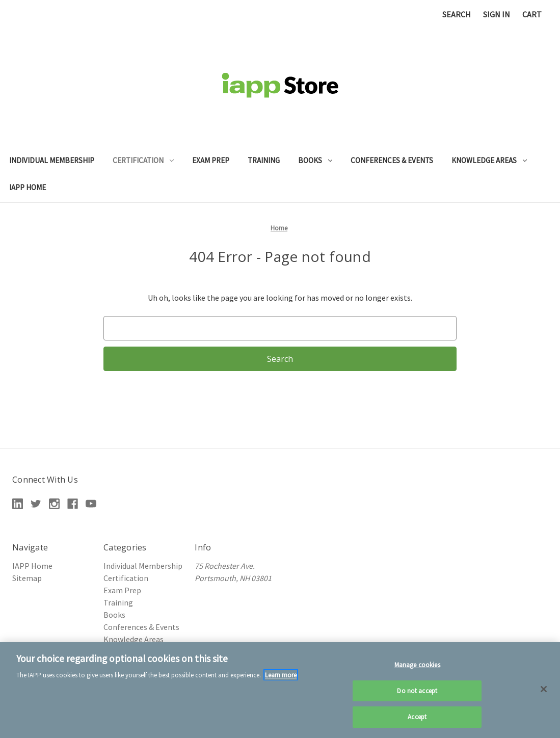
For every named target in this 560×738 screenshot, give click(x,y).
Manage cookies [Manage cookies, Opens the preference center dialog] (417, 665)
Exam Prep (211, 160)
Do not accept (417, 691)
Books (315, 160)
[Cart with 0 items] (532, 14)
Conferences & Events (392, 160)
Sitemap (27, 578)
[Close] (544, 689)
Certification (143, 160)
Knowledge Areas (489, 160)
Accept (417, 717)
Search (457, 14)
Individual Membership (52, 160)
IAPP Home (28, 187)
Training (264, 160)
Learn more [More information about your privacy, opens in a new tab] (281, 675)
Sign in (497, 14)
